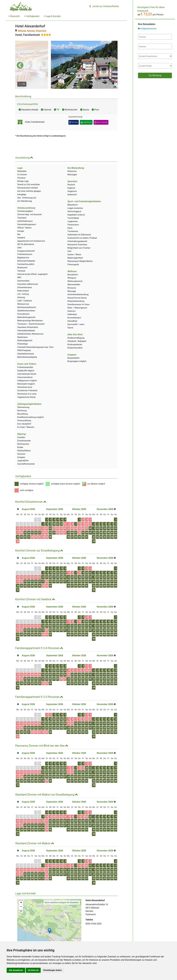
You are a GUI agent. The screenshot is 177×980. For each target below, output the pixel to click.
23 (47, 519)
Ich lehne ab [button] (33, 970)
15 (42, 515)
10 (20, 515)
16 (47, 515)
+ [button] (21, 890)
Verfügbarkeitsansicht (148, 29)
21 (38, 519)
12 (29, 515)
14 (38, 515)
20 (33, 519)
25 (24, 524)
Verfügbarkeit (32, 16)
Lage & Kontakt (52, 16)
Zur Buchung (155, 75)
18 (24, 519)
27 (33, 524)
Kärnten (31, 31)
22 (42, 519)
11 (24, 515)
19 (29, 519)
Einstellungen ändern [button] (53, 970)
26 (29, 524)
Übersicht (14, 16)
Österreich (41, 31)
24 (20, 524)
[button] (20, 59)
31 (20, 528)
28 (38, 524)
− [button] (21, 894)
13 (33, 515)
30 (47, 524)
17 (20, 519)
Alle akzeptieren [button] (16, 970)
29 (42, 524)
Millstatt (22, 31)
